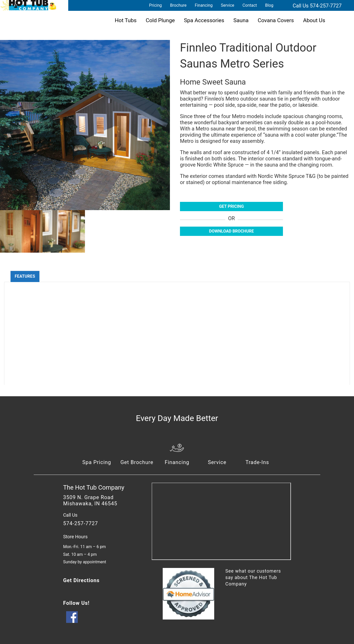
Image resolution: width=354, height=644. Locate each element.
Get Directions (81, 580)
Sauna (241, 20)
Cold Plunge (160, 20)
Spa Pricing (97, 462)
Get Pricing (231, 206)
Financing (204, 5)
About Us (314, 20)
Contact (250, 5)
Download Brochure (231, 231)
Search (284, 5)
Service (228, 5)
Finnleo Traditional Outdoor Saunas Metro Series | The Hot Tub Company (28, 5)
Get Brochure (137, 462)
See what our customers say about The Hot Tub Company (253, 577)
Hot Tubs (126, 20)
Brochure (178, 5)
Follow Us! (76, 603)
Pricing (156, 5)
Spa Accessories (204, 20)
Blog (269, 5)
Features (25, 276)
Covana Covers (276, 20)
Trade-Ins (257, 462)
